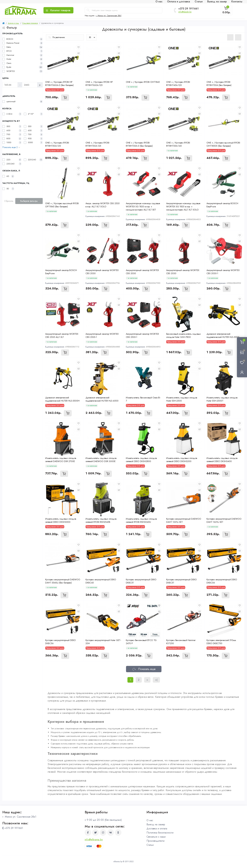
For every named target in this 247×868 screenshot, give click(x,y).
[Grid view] (238, 37)
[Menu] (58, 10)
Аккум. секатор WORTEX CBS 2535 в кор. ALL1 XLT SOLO (103, 205)
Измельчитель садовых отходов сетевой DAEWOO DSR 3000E (101, 460)
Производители (155, 841)
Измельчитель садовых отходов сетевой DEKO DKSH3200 (182, 460)
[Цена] (10, 85)
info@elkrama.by (94, 840)
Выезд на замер (156, 824)
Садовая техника (30, 23)
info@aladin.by (185, 12)
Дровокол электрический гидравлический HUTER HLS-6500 (102, 399)
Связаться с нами (156, 837)
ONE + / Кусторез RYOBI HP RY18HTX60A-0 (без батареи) (59, 84)
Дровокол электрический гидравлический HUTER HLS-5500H (62, 399)
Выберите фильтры (29, 201)
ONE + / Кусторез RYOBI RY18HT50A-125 (97, 144)
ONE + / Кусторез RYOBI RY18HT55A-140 (178, 144)
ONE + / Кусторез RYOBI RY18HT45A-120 (178, 84)
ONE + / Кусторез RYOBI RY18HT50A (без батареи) (219, 84)
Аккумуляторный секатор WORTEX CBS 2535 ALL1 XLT (62, 335)
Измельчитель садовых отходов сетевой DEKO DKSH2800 (141, 460)
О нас (150, 820)
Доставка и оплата (157, 829)
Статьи (150, 845)
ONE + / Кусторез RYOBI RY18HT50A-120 (57, 144)
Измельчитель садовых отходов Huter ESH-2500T (222, 399)
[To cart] (65, 98)
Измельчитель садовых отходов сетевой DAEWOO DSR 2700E (61, 460)
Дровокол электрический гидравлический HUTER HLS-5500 (223, 335)
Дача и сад (13, 23)
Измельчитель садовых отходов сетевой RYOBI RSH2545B (101, 520)
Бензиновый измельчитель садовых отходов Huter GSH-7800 (183, 335)
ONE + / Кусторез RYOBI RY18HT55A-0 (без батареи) (139, 144)
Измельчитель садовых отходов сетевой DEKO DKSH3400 (222, 460)
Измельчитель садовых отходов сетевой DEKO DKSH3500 (61, 520)
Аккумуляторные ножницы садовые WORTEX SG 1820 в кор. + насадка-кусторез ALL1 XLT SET (143, 207)
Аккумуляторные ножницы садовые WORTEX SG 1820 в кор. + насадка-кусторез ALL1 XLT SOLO (183, 207)
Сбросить (9, 201)
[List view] (230, 37)
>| (156, 680)
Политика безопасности (160, 833)
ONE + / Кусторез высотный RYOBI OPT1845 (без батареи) (62, 205)
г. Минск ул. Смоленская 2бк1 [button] (109, 16)
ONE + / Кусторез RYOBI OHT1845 (143, 82)
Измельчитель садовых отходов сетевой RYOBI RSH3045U (141, 520)
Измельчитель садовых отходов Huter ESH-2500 (182, 399)
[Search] (88, 10)
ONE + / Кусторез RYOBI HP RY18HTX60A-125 (99, 84)
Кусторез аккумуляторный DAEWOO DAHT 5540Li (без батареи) (63, 581)
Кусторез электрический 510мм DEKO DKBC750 (221, 642)
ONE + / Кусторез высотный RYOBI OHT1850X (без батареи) (223, 144)
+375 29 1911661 (188, 9)
